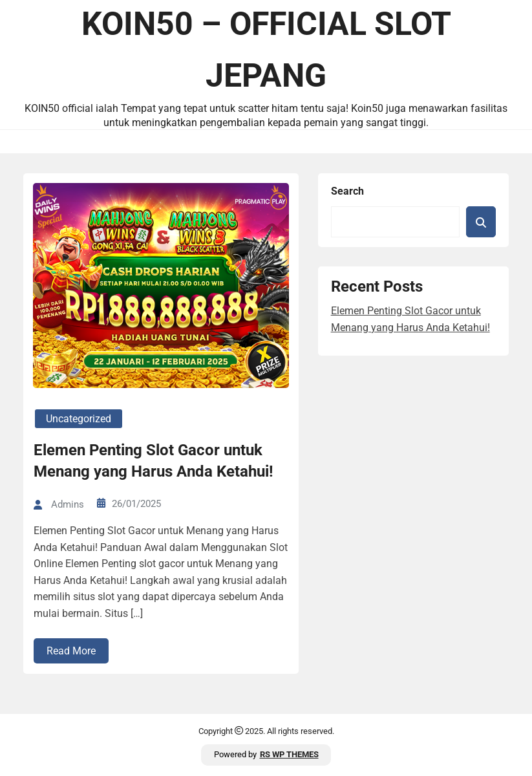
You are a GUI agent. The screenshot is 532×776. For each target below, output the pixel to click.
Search (347, 191)
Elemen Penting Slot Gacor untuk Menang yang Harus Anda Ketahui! (154, 461)
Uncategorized (79, 419)
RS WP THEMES (289, 754)
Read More (71, 651)
